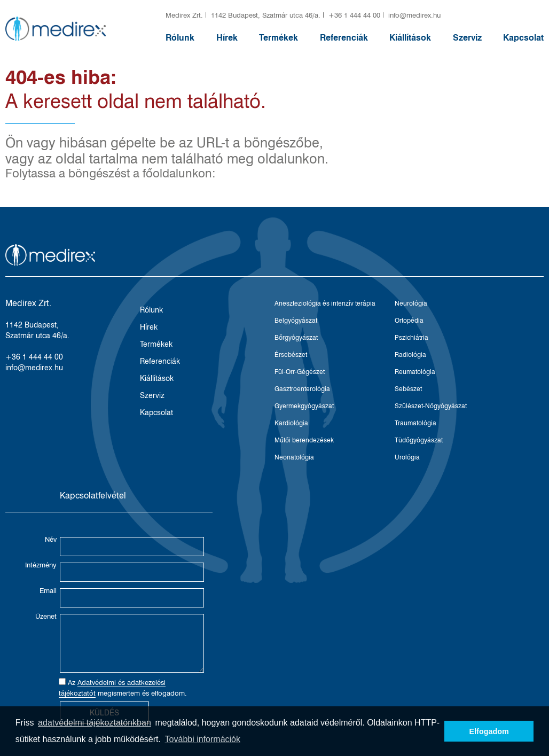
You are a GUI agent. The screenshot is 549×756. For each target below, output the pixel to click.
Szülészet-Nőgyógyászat (431, 406)
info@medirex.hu (414, 15)
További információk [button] (203, 739)
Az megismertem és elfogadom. (123, 688)
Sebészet (408, 389)
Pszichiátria (411, 337)
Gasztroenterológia (302, 389)
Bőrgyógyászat (296, 337)
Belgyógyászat (296, 320)
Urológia (407, 457)
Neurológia (411, 303)
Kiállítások (410, 38)
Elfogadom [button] (489, 731)
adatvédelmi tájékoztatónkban (95, 723)
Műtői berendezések (304, 440)
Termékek (279, 38)
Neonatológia (294, 457)
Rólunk (180, 38)
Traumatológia (415, 423)
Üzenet (46, 616)
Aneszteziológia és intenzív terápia (325, 303)
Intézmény (41, 565)
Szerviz (467, 38)
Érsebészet (291, 354)
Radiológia (410, 354)
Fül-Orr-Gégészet (300, 372)
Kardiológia (291, 423)
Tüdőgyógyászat (419, 440)
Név (51, 539)
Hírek (227, 38)
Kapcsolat (523, 38)
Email (48, 590)
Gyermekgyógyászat (304, 406)
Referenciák (344, 38)
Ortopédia (409, 320)
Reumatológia (415, 372)
